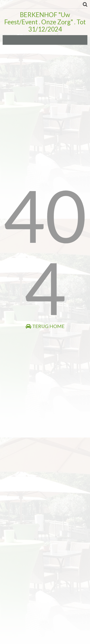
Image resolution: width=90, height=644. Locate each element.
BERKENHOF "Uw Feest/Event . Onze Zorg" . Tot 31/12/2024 (45, 22)
